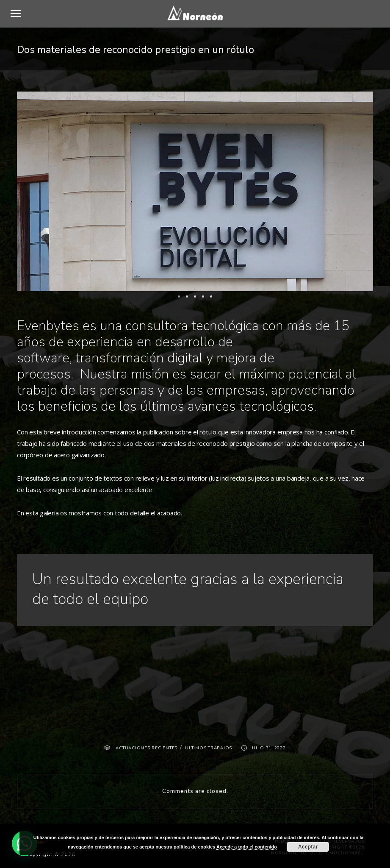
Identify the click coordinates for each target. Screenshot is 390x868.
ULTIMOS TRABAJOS (209, 748)
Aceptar (308, 847)
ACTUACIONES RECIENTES (147, 748)
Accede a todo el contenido (247, 847)
